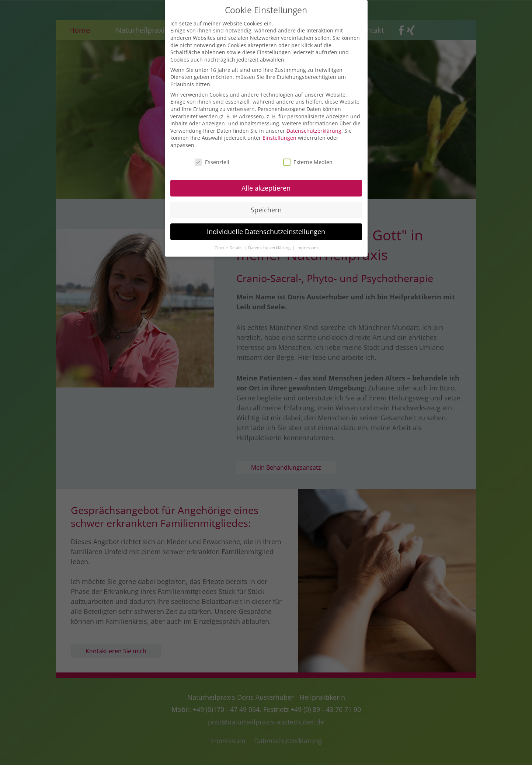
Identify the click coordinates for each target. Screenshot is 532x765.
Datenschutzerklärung (314, 127)
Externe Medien (308, 159)
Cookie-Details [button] (229, 244)
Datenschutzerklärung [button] (270, 244)
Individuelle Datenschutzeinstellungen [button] (266, 228)
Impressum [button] (307, 244)
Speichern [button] (266, 206)
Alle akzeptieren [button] (266, 185)
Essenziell (212, 159)
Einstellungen (279, 134)
